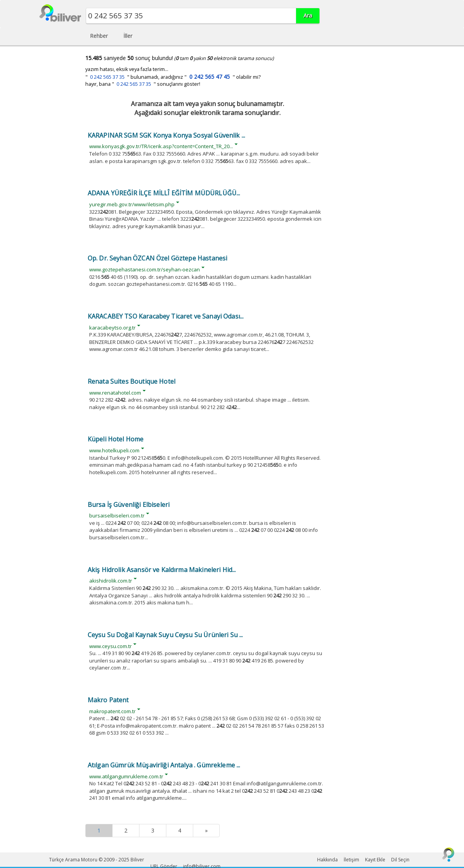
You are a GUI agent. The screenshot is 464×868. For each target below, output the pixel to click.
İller (128, 36)
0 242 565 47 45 (210, 77)
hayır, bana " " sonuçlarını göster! (143, 84)
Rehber (99, 36)
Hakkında (327, 860)
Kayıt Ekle (375, 860)
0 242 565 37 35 (107, 77)
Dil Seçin (400, 860)
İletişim (351, 860)
